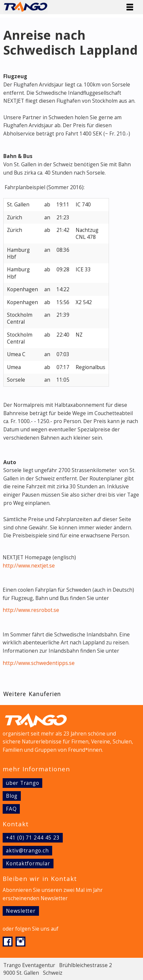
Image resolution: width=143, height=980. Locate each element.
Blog (12, 796)
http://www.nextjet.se (29, 566)
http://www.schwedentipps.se (39, 663)
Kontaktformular (28, 864)
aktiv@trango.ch (27, 851)
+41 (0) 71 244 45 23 (33, 838)
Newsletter (21, 911)
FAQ (11, 809)
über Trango (22, 783)
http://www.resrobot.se (31, 610)
